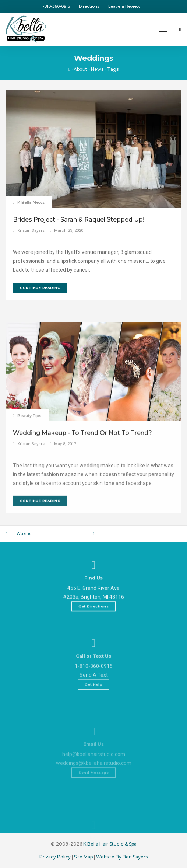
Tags (113, 69)
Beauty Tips (29, 488)
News (97, 69)
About (80, 69)
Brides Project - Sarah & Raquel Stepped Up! (79, 219)
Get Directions (93, 628)
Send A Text (94, 711)
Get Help (93, 720)
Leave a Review (124, 6)
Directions (89, 6)
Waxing (24, 534)
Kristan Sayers (31, 231)
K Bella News (31, 202)
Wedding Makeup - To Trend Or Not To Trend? (82, 506)
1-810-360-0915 (56, 6)
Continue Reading (40, 288)
